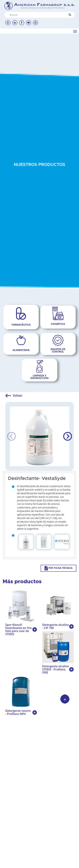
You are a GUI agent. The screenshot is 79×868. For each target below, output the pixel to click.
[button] (68, 436)
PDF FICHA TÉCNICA (58, 568)
